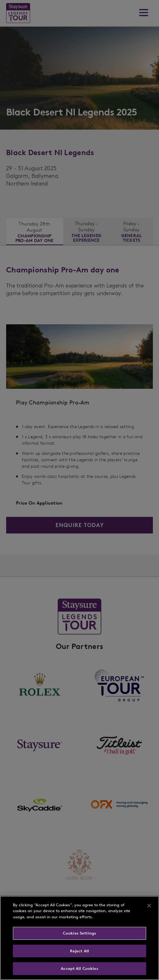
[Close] (149, 906)
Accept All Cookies (79, 968)
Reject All (79, 951)
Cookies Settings (79, 933)
